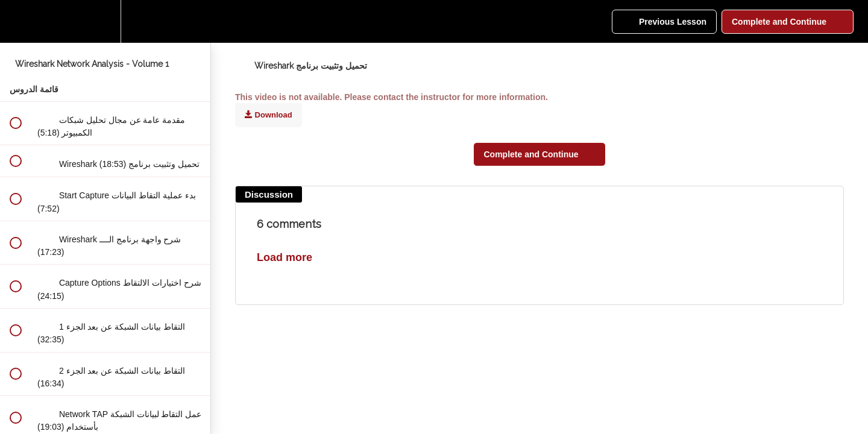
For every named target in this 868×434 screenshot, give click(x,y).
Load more (285, 257)
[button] (15, 21)
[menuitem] (105, 21)
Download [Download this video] (269, 115)
